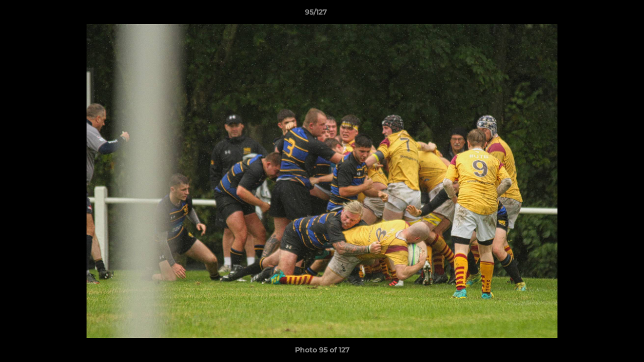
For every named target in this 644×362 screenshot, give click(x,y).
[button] (602, 15)
